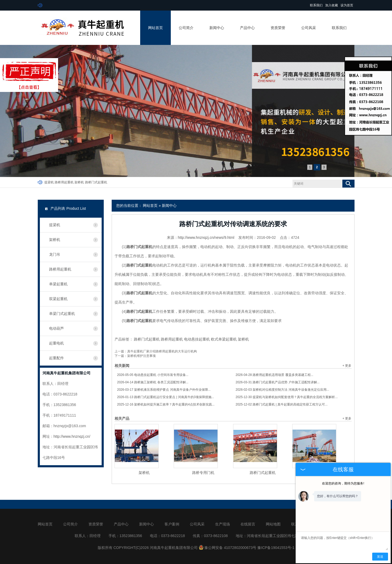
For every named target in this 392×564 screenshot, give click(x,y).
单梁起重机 (58, 284)
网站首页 (155, 28)
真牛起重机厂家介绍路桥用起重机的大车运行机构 (162, 351)
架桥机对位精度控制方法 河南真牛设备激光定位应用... (282, 390)
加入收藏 (332, 5)
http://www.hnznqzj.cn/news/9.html (206, 237)
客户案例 (172, 524)
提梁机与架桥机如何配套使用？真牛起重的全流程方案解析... (287, 397)
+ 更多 (347, 366)
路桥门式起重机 (96, 182)
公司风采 (309, 28)
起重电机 (56, 343)
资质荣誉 (278, 28)
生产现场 (223, 524)
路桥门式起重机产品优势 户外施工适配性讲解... (278, 382)
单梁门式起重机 (62, 314)
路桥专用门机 (203, 473)
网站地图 (273, 524)
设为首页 (347, 5)
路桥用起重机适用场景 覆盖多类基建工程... (275, 375)
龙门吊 (55, 254)
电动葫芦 (56, 328)
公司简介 (186, 28)
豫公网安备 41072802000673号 (228, 548)
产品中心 (247, 28)
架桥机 (79, 182)
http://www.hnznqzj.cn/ (72, 436)
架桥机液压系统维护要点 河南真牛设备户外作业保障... (164, 390)
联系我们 (316, 5)
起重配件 (56, 358)
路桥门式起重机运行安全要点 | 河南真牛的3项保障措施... (166, 397)
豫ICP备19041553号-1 (276, 548)
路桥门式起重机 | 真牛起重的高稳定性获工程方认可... (282, 404)
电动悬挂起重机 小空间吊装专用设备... (153, 375)
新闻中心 (217, 28)
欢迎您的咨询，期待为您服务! (343, 483)
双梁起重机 (58, 299)
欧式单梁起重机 (224, 339)
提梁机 (49, 182)
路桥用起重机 (64, 182)
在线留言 (248, 524)
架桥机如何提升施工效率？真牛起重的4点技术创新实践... (166, 404)
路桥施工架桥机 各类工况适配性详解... (153, 382)
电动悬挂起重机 (197, 339)
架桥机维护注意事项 (141, 356)
